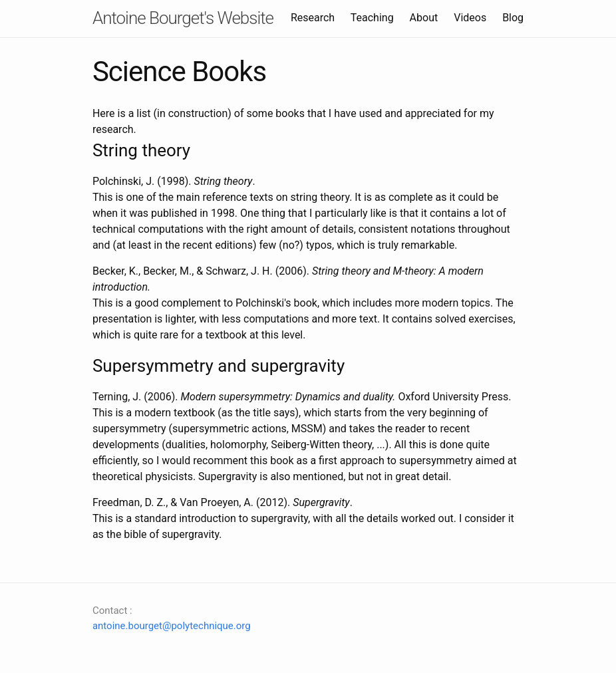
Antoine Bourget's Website (183, 18)
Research (313, 18)
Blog (513, 18)
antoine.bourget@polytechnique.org (172, 626)
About (424, 18)
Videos (470, 18)
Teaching (372, 18)
